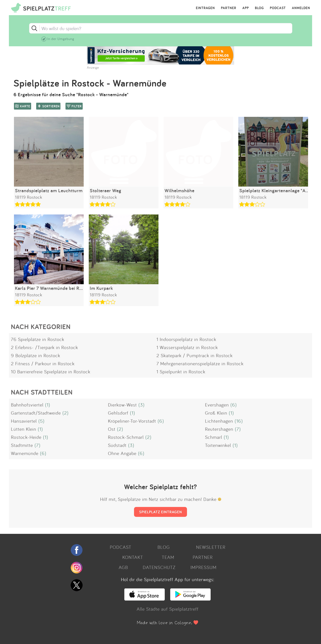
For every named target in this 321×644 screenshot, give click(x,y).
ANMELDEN (301, 8)
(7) (238, 429)
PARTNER (229, 8)
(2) (65, 413)
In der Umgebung (61, 39)
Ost (112, 429)
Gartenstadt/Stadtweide (36, 413)
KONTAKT (133, 557)
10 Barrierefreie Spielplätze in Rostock (51, 372)
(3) (141, 405)
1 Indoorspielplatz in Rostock (186, 339)
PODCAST (278, 8)
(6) (234, 405)
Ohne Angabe (122, 453)
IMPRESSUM (203, 567)
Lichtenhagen (219, 421)
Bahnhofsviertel (27, 405)
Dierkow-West (122, 405)
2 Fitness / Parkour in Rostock (43, 363)
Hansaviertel (24, 421)
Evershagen (217, 405)
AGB (123, 567)
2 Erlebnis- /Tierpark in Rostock (44, 347)
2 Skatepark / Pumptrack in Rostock (195, 355)
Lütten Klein (24, 429)
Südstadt (117, 445)
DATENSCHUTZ (159, 567)
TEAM (168, 557)
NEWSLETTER (211, 547)
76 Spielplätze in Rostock (38, 339)
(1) (48, 405)
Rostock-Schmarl (126, 437)
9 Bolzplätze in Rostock (36, 355)
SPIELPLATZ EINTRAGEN (160, 512)
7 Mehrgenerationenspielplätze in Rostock (200, 363)
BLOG (259, 8)
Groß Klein (216, 413)
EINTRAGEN (205, 8)
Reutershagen (219, 429)
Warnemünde (25, 453)
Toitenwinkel (218, 445)
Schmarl (214, 437)
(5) (41, 421)
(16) (239, 421)
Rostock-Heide (26, 437)
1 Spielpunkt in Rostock (181, 372)
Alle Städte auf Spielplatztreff (168, 609)
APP (246, 8)
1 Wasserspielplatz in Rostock (187, 347)
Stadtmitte (22, 445)
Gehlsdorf (118, 413)
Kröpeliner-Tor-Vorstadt (132, 421)
